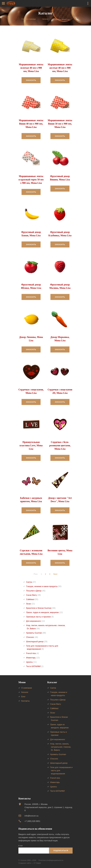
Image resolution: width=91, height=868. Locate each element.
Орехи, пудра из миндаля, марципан (44, 612)
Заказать (31, 80)
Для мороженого (35, 621)
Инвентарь (33, 658)
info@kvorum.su (31, 816)
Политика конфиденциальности (51, 860)
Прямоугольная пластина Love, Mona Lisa (31, 445)
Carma (31, 582)
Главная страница (29, 19)
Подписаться (61, 851)
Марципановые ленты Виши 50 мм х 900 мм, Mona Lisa (60, 124)
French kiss (32, 653)
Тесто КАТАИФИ (35, 666)
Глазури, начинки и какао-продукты (44, 586)
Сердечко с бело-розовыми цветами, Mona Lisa (60, 445)
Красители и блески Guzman (41, 608)
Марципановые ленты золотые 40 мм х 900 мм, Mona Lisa (31, 68)
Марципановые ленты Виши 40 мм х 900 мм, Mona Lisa (31, 124)
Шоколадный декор (37, 642)
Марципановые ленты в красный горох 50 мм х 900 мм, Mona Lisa (31, 180)
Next (55, 574)
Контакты (25, 701)
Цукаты (31, 662)
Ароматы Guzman (36, 633)
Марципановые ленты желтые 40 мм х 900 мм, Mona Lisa (60, 68)
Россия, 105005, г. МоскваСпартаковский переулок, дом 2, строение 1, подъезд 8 (48, 807)
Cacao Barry (33, 595)
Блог (23, 697)
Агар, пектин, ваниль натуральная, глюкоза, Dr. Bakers (61, 747)
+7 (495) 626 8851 (32, 821)
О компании (27, 688)
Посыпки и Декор (36, 591)
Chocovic (32, 637)
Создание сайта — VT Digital (30, 863)
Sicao (31, 604)
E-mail (20, 846)
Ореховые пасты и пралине (40, 617)
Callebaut (32, 599)
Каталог (45, 19)
